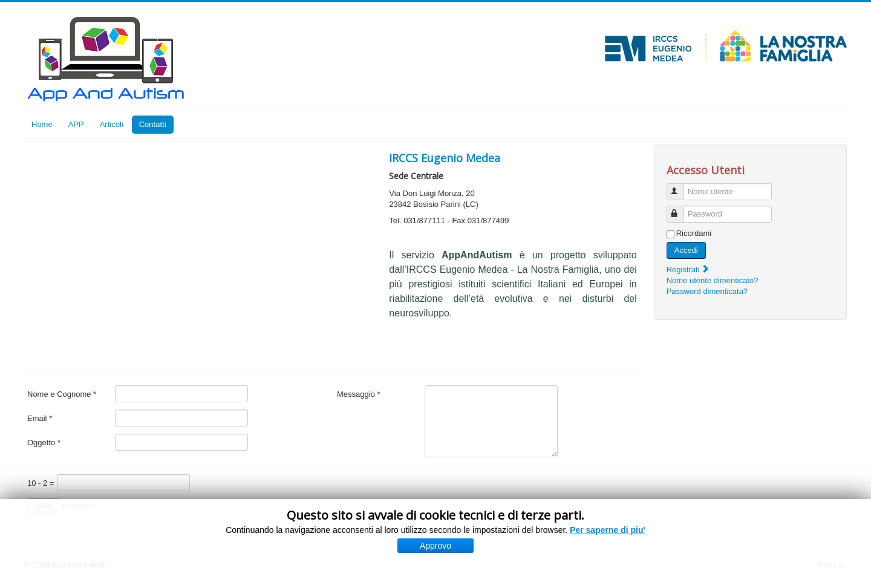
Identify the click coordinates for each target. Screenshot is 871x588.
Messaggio (359, 394)
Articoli (112, 124)
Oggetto (44, 443)
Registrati (689, 269)
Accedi (686, 250)
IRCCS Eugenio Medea (445, 158)
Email (40, 418)
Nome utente (681, 187)
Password (681, 209)
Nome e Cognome (62, 394)
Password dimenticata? (707, 291)
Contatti (153, 124)
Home (42, 124)
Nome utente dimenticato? (713, 280)
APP (76, 124)
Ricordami (694, 233)
